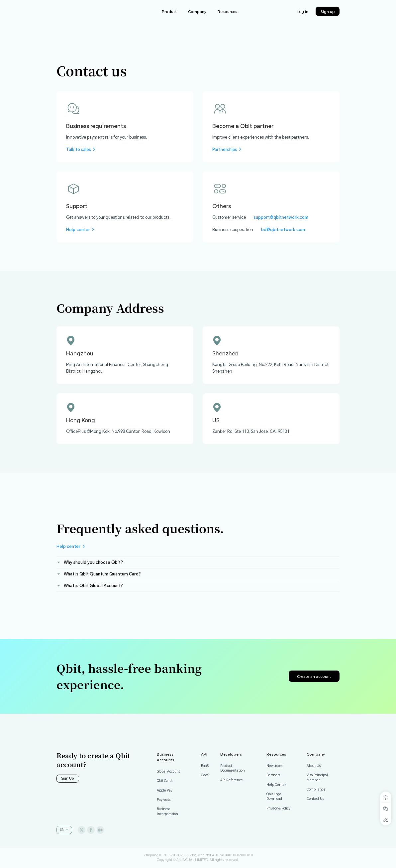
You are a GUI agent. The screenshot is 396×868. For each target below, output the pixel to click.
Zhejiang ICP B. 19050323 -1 (166, 855)
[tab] (198, 563)
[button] (64, 830)
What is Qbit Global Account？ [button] (91, 585)
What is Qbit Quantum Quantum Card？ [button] (99, 574)
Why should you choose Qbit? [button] (90, 562)
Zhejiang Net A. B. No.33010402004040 (221, 855)
